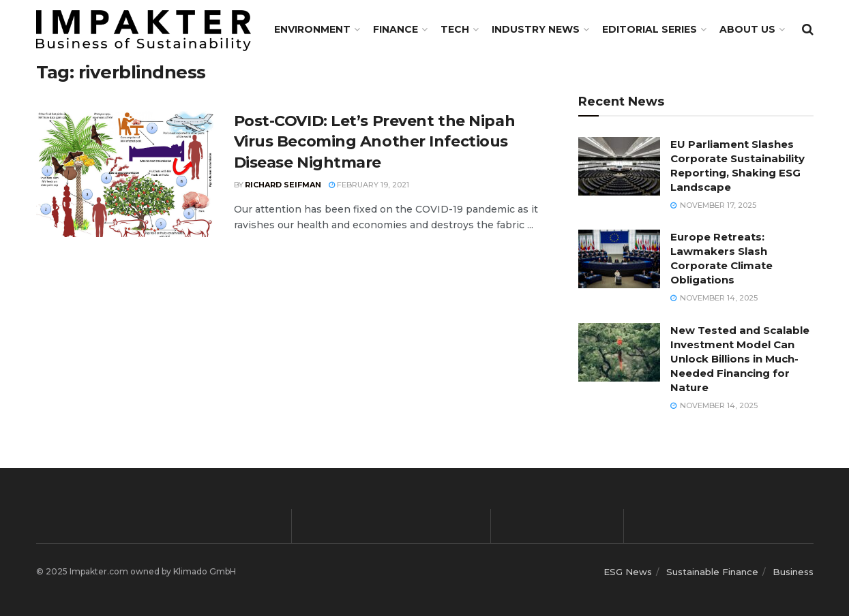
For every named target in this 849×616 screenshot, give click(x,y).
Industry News (536, 29)
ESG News (628, 572)
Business (793, 572)
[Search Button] (808, 29)
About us (747, 29)
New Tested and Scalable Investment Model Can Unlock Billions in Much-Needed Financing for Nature (740, 359)
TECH (455, 29)
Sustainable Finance (712, 572)
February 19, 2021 (369, 185)
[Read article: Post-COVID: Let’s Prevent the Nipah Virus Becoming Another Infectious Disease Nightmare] (125, 174)
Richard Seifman (283, 185)
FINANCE (396, 29)
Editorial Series (650, 29)
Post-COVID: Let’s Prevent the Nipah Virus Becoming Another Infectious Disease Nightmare (375, 142)
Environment (312, 29)
